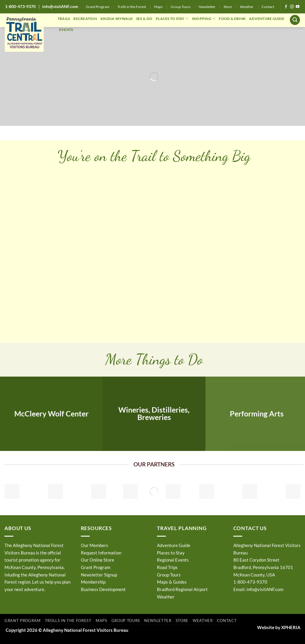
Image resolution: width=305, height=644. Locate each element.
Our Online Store (98, 560)
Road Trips (167, 567)
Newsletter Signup (99, 575)
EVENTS (66, 30)
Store (228, 7)
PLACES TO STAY (172, 19)
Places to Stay (171, 553)
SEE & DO (144, 19)
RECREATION (85, 19)
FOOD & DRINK (232, 19)
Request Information (101, 553)
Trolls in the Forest (132, 7)
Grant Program (98, 7)
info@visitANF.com (265, 589)
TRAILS (64, 19)
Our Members (95, 545)
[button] (295, 20)
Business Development (103, 589)
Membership (93, 582)
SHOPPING (204, 19)
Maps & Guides (172, 582)
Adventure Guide (174, 545)
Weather (247, 7)
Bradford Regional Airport (182, 589)
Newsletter (207, 7)
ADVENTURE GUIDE (267, 19)
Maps (158, 7)
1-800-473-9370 (20, 6)
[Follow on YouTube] (298, 7)
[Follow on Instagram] (292, 7)
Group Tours (181, 7)
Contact (268, 7)
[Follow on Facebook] (286, 7)
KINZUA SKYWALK (117, 19)
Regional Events (173, 560)
